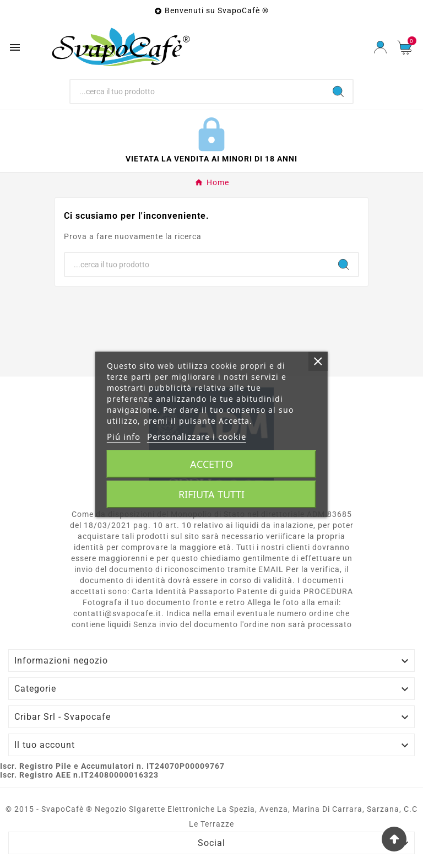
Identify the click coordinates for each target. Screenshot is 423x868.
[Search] (338, 91)
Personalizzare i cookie (197, 436)
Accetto (211, 464)
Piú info (124, 436)
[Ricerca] (197, 91)
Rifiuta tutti (211, 494)
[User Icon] (380, 47)
